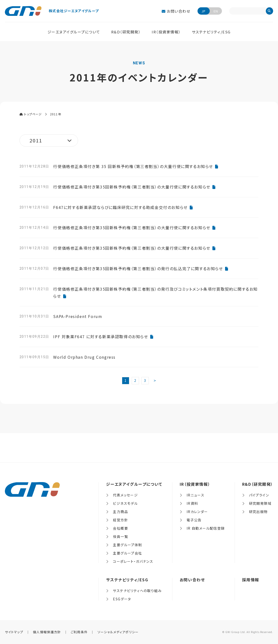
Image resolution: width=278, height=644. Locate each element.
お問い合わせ (176, 11)
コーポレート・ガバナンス (133, 561)
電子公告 (194, 520)
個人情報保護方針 (47, 632)
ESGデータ (122, 599)
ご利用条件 (79, 632)
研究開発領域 (260, 503)
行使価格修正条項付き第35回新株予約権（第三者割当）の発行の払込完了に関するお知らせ (138, 268)
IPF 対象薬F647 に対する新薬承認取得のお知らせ (101, 337)
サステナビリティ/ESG (211, 32)
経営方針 (120, 520)
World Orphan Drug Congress (84, 357)
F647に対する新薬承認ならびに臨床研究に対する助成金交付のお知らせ (120, 207)
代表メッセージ (125, 495)
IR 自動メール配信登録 (206, 528)
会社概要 (120, 528)
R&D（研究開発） (126, 32)
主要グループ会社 (127, 553)
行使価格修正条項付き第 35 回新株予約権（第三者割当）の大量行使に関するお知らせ (133, 166)
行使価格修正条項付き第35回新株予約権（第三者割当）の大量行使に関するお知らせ (132, 187)
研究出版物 (258, 512)
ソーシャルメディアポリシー (118, 632)
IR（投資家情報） (166, 32)
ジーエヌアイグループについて (74, 32)
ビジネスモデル (125, 503)
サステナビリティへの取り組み (137, 591)
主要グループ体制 (127, 545)
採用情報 (251, 580)
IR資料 (192, 503)
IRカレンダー (197, 512)
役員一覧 (120, 536)
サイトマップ (14, 632)
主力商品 (120, 512)
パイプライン (259, 495)
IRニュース (195, 495)
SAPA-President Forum (78, 316)
